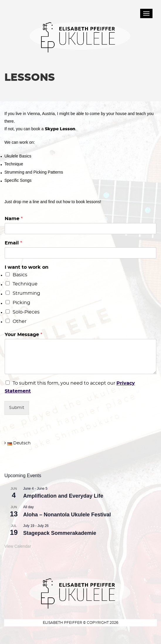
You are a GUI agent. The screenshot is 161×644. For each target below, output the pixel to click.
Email (13, 243)
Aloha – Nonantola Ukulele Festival (67, 515)
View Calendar (18, 546)
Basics (20, 275)
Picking (21, 303)
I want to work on (27, 267)
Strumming (26, 293)
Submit (17, 408)
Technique (25, 284)
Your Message (23, 335)
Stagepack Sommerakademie (60, 533)
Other (20, 321)
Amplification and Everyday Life (63, 496)
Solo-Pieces (26, 312)
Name (14, 219)
